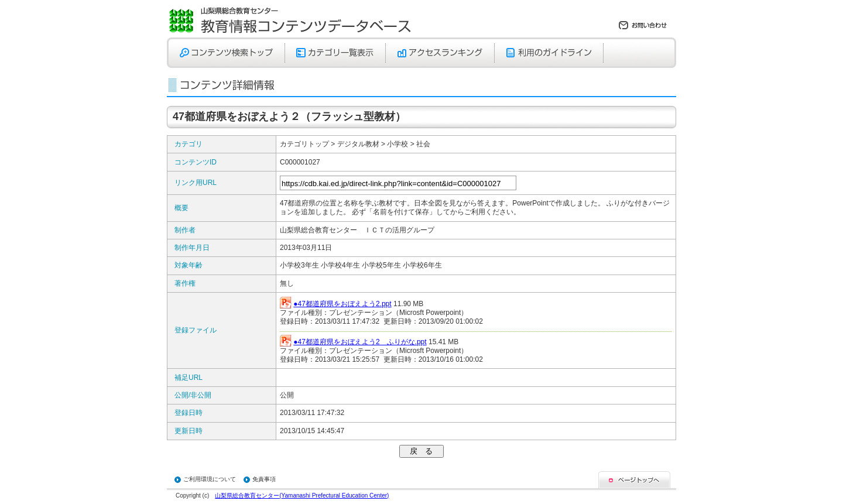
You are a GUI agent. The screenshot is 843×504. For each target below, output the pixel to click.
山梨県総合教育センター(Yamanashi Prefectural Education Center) (302, 496)
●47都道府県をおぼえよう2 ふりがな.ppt (360, 342)
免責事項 (264, 479)
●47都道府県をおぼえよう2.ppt (342, 304)
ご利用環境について (210, 479)
